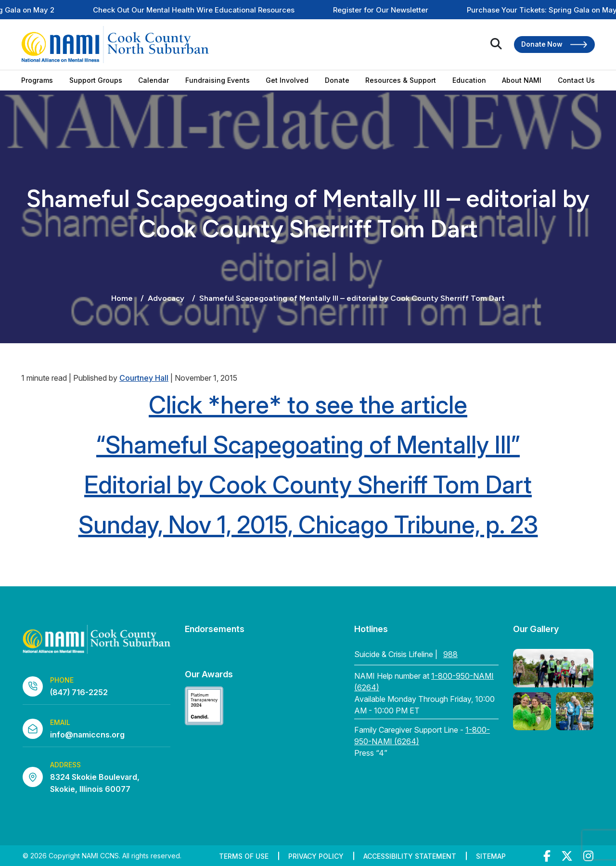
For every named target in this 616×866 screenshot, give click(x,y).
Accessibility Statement (410, 856)
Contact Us (576, 80)
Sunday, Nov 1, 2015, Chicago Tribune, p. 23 (308, 525)
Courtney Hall (144, 378)
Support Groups (96, 80)
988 (450, 654)
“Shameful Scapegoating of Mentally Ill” (308, 445)
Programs (37, 80)
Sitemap (491, 856)
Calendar (154, 80)
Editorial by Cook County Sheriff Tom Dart (308, 485)
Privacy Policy (316, 856)
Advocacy (166, 298)
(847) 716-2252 (79, 692)
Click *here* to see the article (308, 405)
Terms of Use (244, 856)
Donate (337, 80)
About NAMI (522, 80)
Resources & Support (401, 80)
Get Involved (287, 80)
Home (122, 298)
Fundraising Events (218, 80)
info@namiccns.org (87, 735)
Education (469, 80)
